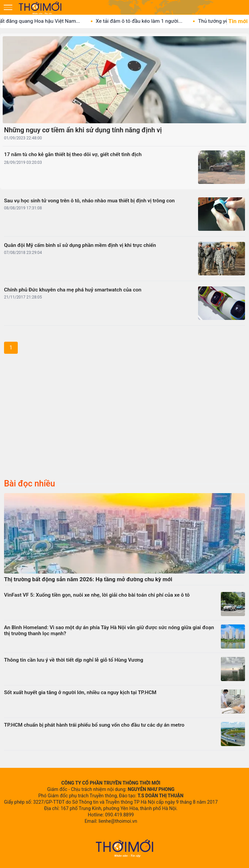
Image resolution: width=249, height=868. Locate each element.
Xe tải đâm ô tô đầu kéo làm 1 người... (145, 21)
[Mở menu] (8, 7)
